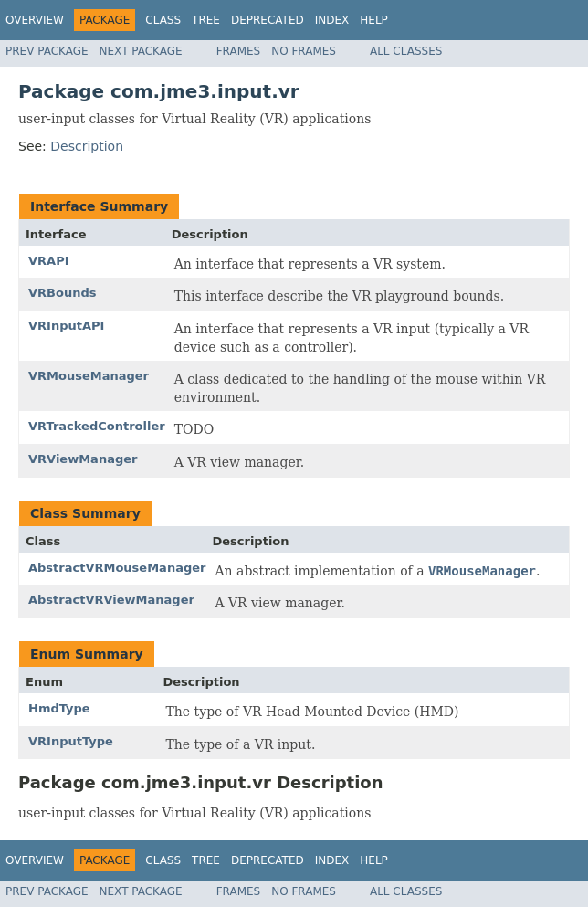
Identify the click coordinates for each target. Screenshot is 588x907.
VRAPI (49, 261)
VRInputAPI (66, 326)
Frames (239, 51)
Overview (35, 20)
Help (374, 20)
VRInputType (71, 741)
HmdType (59, 708)
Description (87, 146)
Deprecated (268, 20)
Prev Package (47, 51)
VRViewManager (83, 459)
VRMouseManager (89, 376)
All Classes (406, 51)
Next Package (141, 51)
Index (332, 20)
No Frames (304, 51)
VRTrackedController (97, 426)
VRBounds (62, 293)
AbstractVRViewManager (111, 600)
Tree (206, 20)
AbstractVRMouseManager (117, 568)
